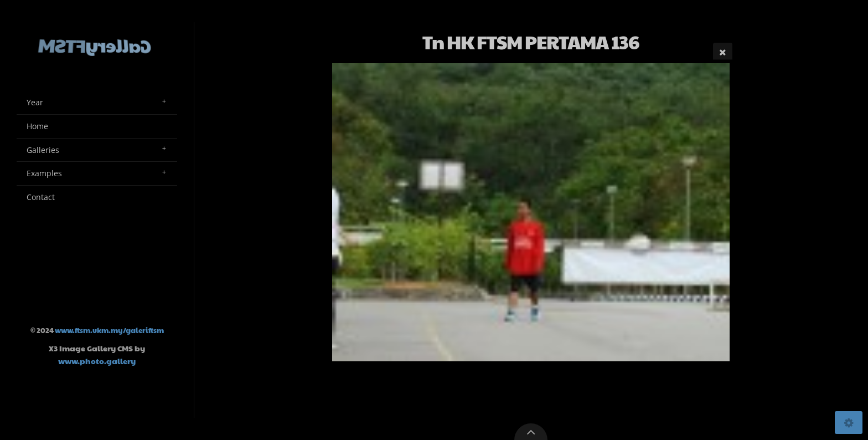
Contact (41, 197)
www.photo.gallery (97, 361)
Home (37, 126)
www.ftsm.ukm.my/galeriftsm (109, 330)
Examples (44, 173)
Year (35, 102)
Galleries (43, 150)
